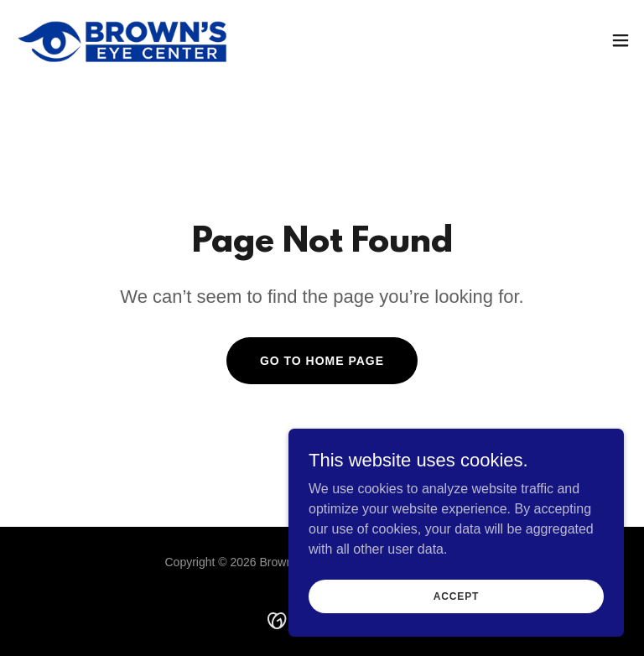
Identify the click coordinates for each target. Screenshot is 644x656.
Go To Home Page (322, 361)
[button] (621, 40)
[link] (123, 40)
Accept (456, 596)
